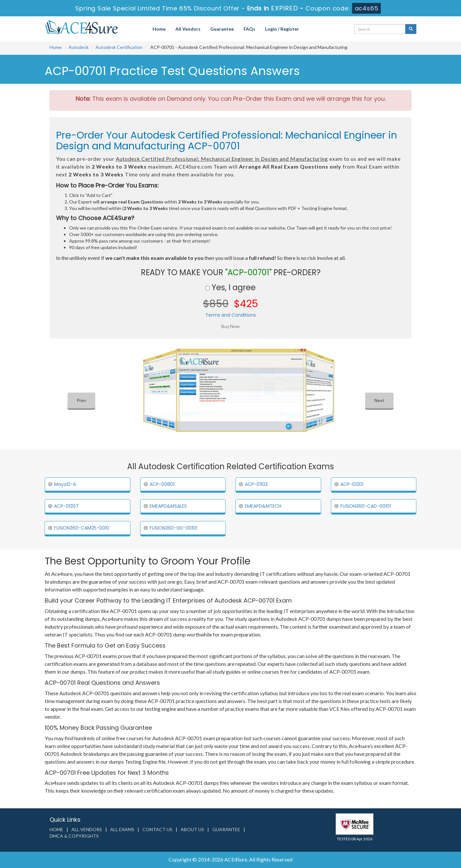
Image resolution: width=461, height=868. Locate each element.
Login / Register (282, 29)
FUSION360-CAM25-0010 (82, 528)
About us (192, 829)
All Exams (122, 829)
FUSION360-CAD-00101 (366, 506)
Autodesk (79, 47)
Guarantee (222, 29)
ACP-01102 (256, 484)
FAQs (249, 29)
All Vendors (188, 29)
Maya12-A (65, 484)
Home (159, 29)
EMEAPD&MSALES (168, 506)
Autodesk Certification (119, 47)
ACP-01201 (352, 484)
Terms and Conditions (231, 315)
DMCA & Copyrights (74, 836)
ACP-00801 (162, 484)
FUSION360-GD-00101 (173, 528)
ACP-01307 (66, 506)
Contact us (157, 829)
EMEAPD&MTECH (263, 506)
